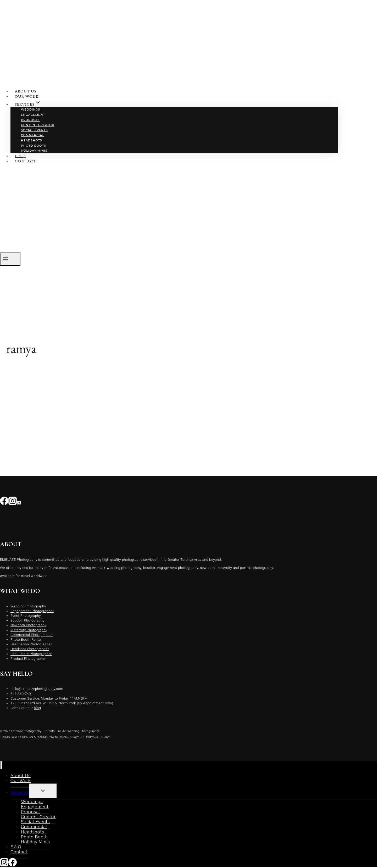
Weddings (31, 109)
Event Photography (26, 616)
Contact (26, 161)
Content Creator (38, 125)
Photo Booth (34, 146)
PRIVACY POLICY (98, 737)
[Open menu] (10, 259)
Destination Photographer (31, 644)
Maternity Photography (29, 630)
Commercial (33, 135)
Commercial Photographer (32, 635)
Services (20, 792)
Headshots (32, 140)
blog (38, 708)
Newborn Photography (28, 625)
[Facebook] (4, 502)
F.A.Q (20, 156)
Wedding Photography (28, 606)
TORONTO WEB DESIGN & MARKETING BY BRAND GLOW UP (42, 737)
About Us (26, 91)
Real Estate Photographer (31, 654)
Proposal (30, 120)
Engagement (33, 115)
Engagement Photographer (32, 611)
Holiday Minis (34, 151)
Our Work (27, 96)
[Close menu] (1, 765)
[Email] (19, 502)
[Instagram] (13, 502)
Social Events (34, 130)
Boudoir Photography (27, 620)
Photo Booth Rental (26, 639)
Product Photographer (28, 659)
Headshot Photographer (30, 649)
